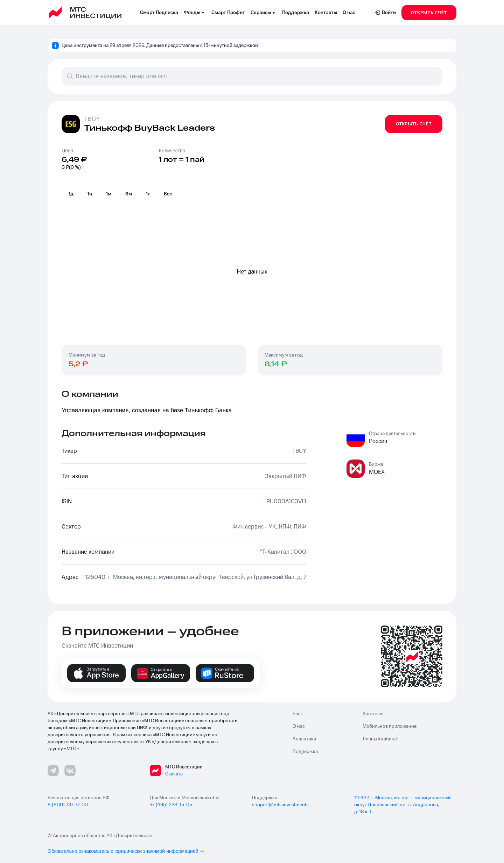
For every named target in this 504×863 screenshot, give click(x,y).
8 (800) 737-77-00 (68, 805)
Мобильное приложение (390, 726)
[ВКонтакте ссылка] (70, 771)
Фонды (195, 13)
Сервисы (264, 13)
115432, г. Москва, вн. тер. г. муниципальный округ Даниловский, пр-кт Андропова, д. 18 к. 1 (402, 805)
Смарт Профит (228, 13)
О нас (349, 13)
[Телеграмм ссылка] (53, 771)
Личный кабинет (381, 739)
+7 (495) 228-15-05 (171, 805)
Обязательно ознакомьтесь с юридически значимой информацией (126, 851)
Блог (298, 714)
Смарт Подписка (159, 13)
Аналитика (304, 739)
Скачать (174, 774)
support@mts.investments (280, 805)
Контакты (326, 13)
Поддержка (296, 13)
